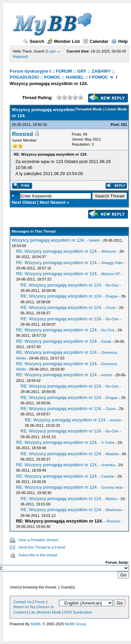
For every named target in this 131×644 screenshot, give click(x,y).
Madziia (112, 454)
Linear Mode (116, 109)
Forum (40, 602)
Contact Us (22, 602)
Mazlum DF (111, 274)
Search (34, 41)
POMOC (100, 77)
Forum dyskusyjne (29, 71)
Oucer (111, 308)
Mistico (112, 499)
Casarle (108, 476)
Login (51, 51)
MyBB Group (76, 624)
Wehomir (109, 251)
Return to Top (24, 607)
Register (20, 57)
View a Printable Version (38, 540)
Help (119, 41)
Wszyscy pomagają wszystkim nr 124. (48, 240)
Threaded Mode (89, 109)
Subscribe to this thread (38, 555)
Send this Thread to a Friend (42, 547)
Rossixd (22, 134)
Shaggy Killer (112, 263)
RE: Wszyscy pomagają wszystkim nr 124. (57, 251)
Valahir (94, 240)
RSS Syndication (78, 612)
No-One (112, 285)
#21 (124, 125)
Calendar (96, 41)
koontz (107, 375)
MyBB (35, 624)
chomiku (108, 465)
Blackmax (114, 510)
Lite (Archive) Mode (45, 612)
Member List (64, 41)
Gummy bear (112, 487)
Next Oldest (24, 202)
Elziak (106, 341)
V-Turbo (108, 442)
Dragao (112, 296)
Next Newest (52, 202)
